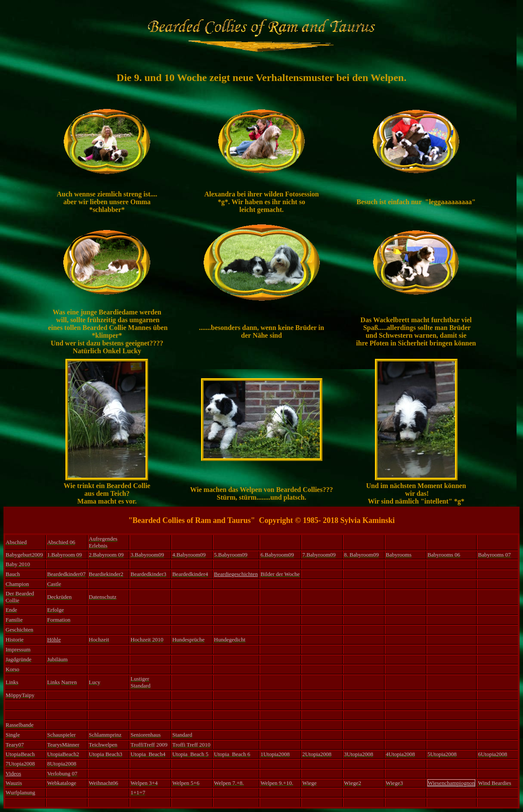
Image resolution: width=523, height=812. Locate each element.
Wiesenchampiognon (451, 783)
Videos (13, 773)
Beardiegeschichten (236, 574)
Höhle (54, 639)
